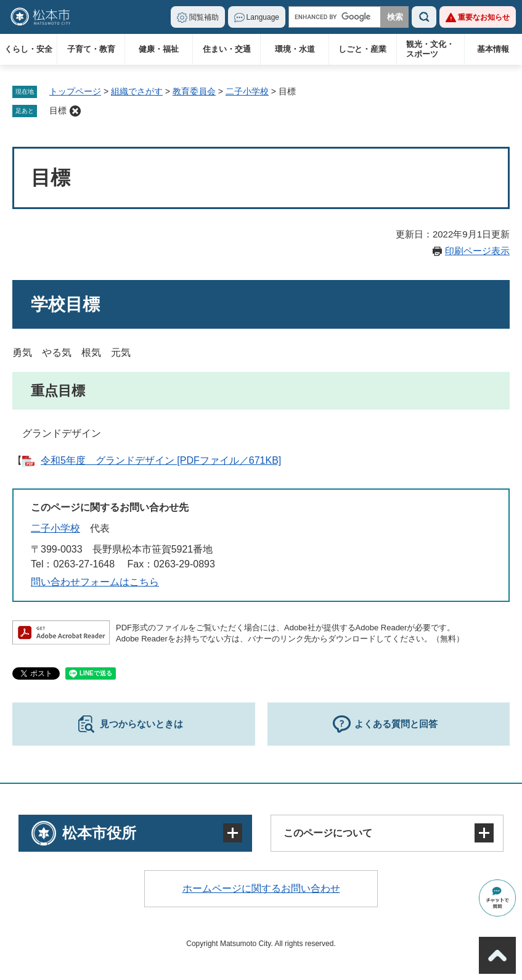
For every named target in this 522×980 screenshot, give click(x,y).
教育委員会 (194, 91)
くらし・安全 (28, 49)
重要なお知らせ (484, 17)
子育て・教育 (91, 49)
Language (263, 17)
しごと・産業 (362, 49)
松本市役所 (99, 833)
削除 (75, 111)
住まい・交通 (227, 49)
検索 (424, 17)
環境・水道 (295, 49)
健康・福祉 (159, 49)
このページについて (328, 833)
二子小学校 (247, 91)
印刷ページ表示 (477, 251)
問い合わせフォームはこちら (95, 582)
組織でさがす (137, 91)
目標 (58, 110)
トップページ (75, 91)
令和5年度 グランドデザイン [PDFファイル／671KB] (161, 460)
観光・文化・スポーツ (430, 49)
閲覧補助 (204, 17)
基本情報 (493, 49)
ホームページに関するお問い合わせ (261, 888)
